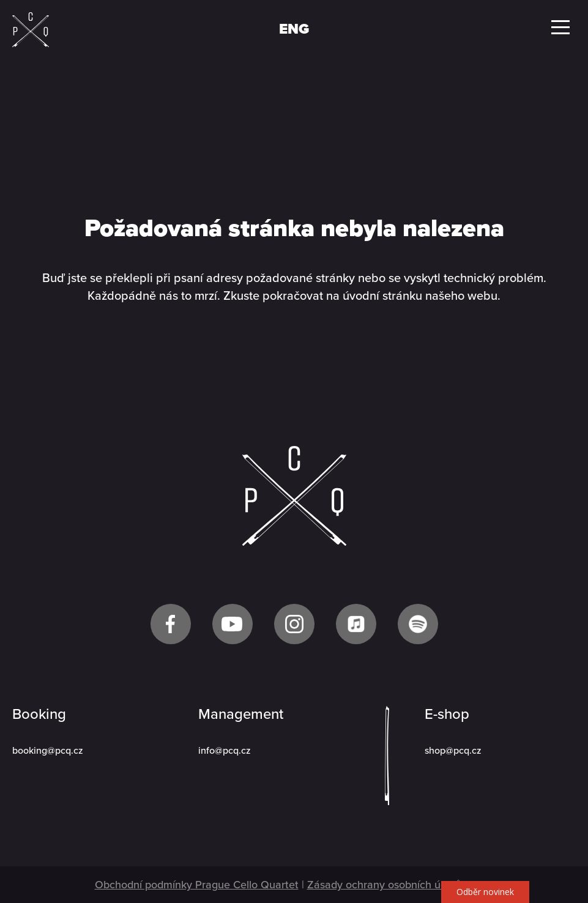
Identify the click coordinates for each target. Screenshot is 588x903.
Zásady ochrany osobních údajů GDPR (400, 885)
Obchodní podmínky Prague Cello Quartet (197, 885)
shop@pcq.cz (453, 751)
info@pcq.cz (225, 751)
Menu (560, 27)
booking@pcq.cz (48, 751)
